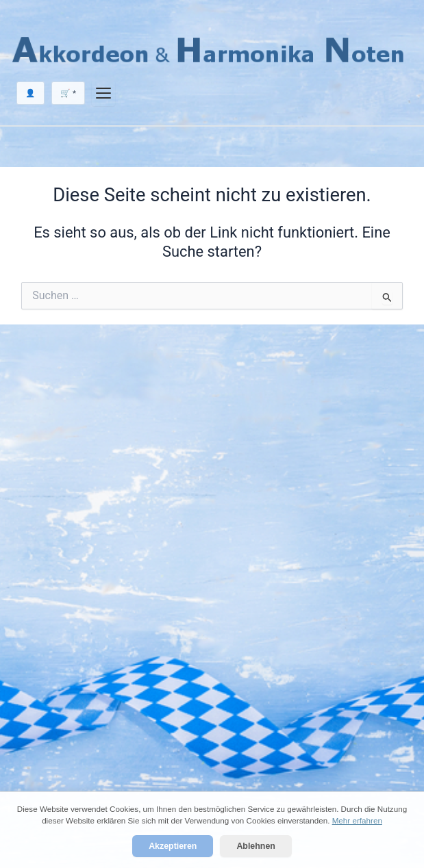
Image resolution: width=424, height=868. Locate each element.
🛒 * (68, 93)
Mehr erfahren (357, 820)
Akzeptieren (173, 846)
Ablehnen (255, 846)
